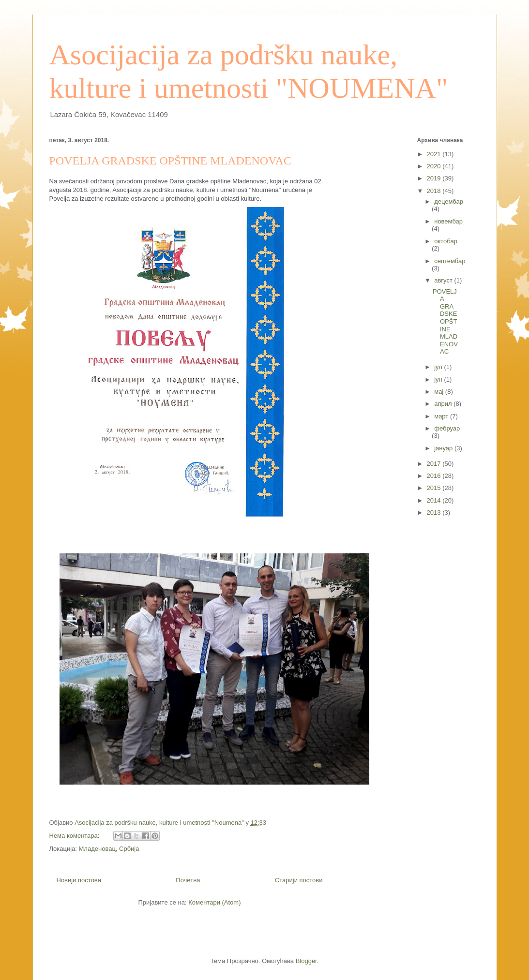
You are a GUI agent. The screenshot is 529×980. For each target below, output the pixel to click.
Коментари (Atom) (214, 902)
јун (439, 379)
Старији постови (299, 880)
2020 (435, 166)
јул (439, 367)
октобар (446, 241)
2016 (435, 476)
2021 (435, 154)
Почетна (188, 880)
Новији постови (79, 880)
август (444, 280)
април (444, 404)
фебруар (447, 428)
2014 (435, 500)
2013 (435, 512)
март (442, 416)
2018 (435, 191)
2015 (435, 488)
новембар (448, 221)
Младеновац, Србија (109, 849)
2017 (435, 464)
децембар (449, 201)
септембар (450, 261)
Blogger (306, 961)
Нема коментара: (76, 836)
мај (440, 392)
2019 (435, 178)
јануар (444, 448)
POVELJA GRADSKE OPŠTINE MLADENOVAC (170, 161)
